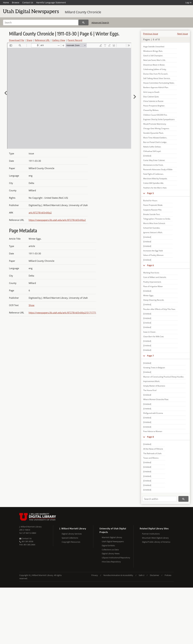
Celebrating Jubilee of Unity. (155, 69)
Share (29, 40)
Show (32, 305)
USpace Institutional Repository (116, 558)
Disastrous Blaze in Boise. (154, 65)
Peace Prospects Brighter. (154, 106)
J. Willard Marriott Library (30, 527)
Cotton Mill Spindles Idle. (153, 183)
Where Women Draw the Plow (156, 399)
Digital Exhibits (108, 545)
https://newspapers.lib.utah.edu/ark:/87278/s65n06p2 (57, 220)
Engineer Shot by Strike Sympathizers (159, 119)
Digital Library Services (72, 534)
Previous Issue (151, 34)
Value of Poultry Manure (153, 255)
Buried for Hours (150, 201)
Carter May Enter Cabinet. (154, 160)
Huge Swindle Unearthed (154, 47)
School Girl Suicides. (152, 228)
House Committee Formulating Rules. (159, 83)
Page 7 (150, 356)
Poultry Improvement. (152, 282)
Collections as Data (110, 550)
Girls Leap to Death (151, 92)
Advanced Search (100, 23)
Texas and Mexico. (151, 458)
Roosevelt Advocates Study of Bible (158, 169)
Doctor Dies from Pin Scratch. (156, 74)
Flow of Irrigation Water (153, 286)
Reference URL (42, 40)
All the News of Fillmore (153, 449)
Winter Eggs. (149, 295)
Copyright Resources (71, 542)
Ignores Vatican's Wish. (153, 232)
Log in (188, 2)
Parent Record (75, 40)
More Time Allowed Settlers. (155, 138)
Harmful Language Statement (51, 2)
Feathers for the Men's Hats (155, 188)
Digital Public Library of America (156, 542)
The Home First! (150, 390)
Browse (16, 2)
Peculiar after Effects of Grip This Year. (159, 309)
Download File (17, 40)
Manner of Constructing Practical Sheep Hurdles (163, 377)
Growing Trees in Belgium (154, 368)
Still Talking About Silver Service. (157, 78)
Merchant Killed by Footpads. (155, 179)
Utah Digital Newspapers (113, 541)
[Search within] (160, 499)
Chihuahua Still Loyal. (152, 151)
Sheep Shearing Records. (154, 300)
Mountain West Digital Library (155, 538)
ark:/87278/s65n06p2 (40, 213)
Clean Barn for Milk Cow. (154, 336)
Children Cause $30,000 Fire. (155, 115)
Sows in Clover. (150, 332)
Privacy (95, 575)
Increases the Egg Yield (153, 251)
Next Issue (183, 34)
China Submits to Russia (153, 101)
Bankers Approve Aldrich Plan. (156, 87)
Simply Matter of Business (154, 386)
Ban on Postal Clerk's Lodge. (155, 142)
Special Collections (70, 538)
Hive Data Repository (111, 562)
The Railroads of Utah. (153, 453)
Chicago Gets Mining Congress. (156, 128)
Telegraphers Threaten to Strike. (157, 219)
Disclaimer (154, 575)
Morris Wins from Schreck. (154, 223)
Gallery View (59, 40)
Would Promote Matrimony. (155, 124)
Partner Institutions (151, 534)
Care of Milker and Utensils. (155, 277)
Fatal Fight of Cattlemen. (153, 174)
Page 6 (150, 265)
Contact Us (28, 2)
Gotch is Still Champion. (153, 56)
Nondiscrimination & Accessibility (118, 575)
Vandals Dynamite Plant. (153, 133)
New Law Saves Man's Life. (154, 60)
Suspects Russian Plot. (153, 210)
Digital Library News (111, 553)
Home (6, 2)
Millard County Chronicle (83, 12)
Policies (168, 575)
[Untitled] (147, 156)
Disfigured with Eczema (153, 413)
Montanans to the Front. (153, 165)
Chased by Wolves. (151, 110)
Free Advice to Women (153, 431)
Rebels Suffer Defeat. (152, 147)
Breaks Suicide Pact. (152, 214)
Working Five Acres (151, 273)
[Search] (41, 22)
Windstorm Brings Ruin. (153, 51)
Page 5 (150, 193)
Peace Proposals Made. (153, 205)
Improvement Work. (152, 381)
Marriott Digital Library (112, 537)
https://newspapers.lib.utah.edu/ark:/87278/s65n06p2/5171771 (62, 313)
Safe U (142, 575)
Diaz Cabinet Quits (151, 97)
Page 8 (150, 437)
